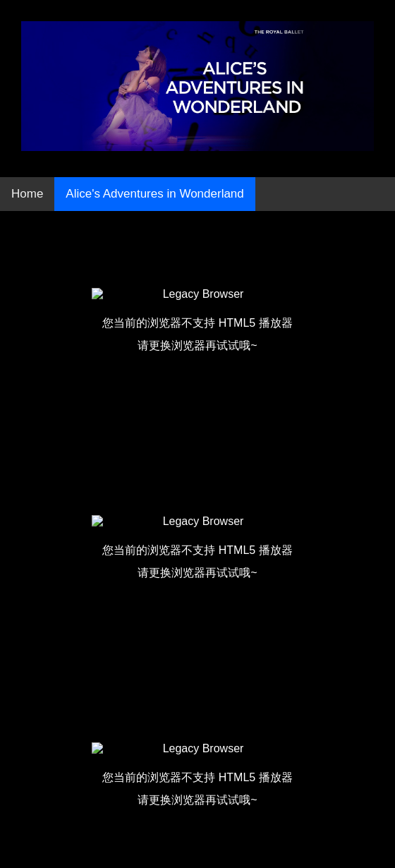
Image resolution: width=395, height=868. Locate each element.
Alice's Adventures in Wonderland (154, 194)
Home (27, 194)
